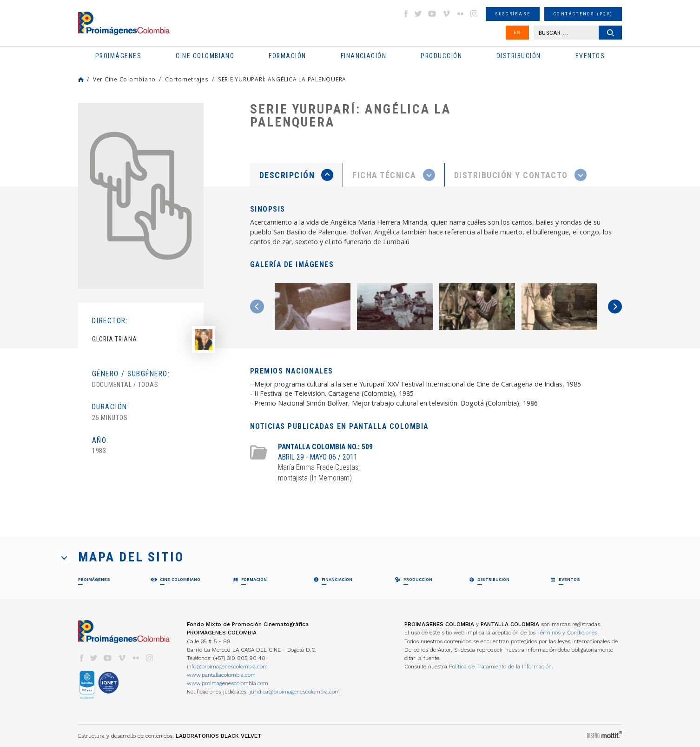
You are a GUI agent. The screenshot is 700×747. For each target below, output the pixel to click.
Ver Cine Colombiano (124, 79)
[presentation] (296, 175)
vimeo (446, 14)
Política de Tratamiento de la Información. (501, 667)
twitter (418, 14)
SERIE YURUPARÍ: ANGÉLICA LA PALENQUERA (282, 79)
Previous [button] (257, 307)
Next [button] (615, 307)
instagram (474, 14)
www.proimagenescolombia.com (228, 683)
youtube (432, 14)
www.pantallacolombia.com (221, 675)
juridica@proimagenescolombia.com (295, 692)
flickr (460, 14)
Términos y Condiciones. (568, 633)
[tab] (297, 175)
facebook (406, 14)
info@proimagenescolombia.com (227, 667)
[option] (141, 196)
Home (81, 80)
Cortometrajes (187, 79)
